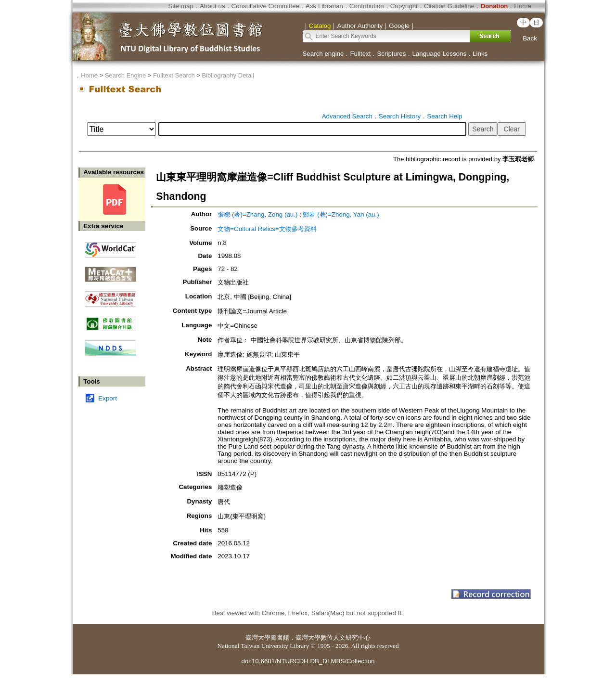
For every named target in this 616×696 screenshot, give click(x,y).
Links (480, 54)
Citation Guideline (449, 6)
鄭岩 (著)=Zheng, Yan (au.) (341, 214)
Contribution (367, 6)
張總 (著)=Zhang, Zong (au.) (257, 214)
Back (530, 38)
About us (212, 6)
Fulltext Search (174, 75)
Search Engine (125, 75)
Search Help (444, 116)
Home (523, 6)
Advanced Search (347, 116)
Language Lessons (439, 54)
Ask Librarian (324, 6)
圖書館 (280, 638)
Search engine (323, 54)
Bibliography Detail (228, 75)
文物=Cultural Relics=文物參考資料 (267, 229)
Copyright (404, 6)
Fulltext (360, 54)
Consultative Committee (265, 6)
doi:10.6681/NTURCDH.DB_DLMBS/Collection (308, 661)
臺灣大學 (258, 638)
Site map (181, 6)
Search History (400, 116)
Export (108, 398)
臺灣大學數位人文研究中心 (333, 638)
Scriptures (391, 54)
